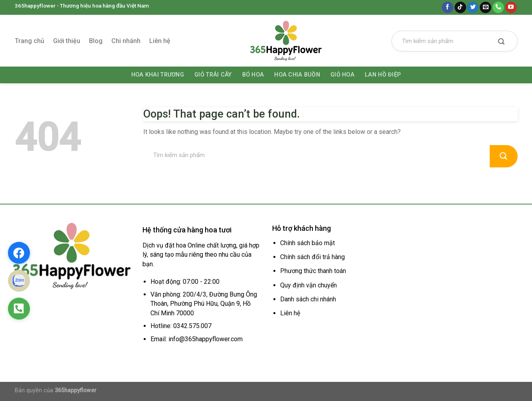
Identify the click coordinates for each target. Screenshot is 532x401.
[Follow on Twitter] (473, 8)
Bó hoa (253, 75)
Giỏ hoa (342, 75)
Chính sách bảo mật (308, 243)
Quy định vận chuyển (309, 285)
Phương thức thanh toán (313, 271)
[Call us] (498, 8)
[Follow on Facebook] (448, 8)
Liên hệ (160, 41)
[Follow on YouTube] (511, 8)
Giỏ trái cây (213, 75)
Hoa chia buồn (297, 75)
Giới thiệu (67, 41)
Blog (96, 41)
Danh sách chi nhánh (308, 299)
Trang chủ (30, 41)
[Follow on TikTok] (460, 8)
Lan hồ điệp (383, 75)
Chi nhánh (126, 41)
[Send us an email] (486, 8)
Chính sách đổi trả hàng (312, 257)
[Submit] (502, 42)
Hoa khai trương (158, 75)
